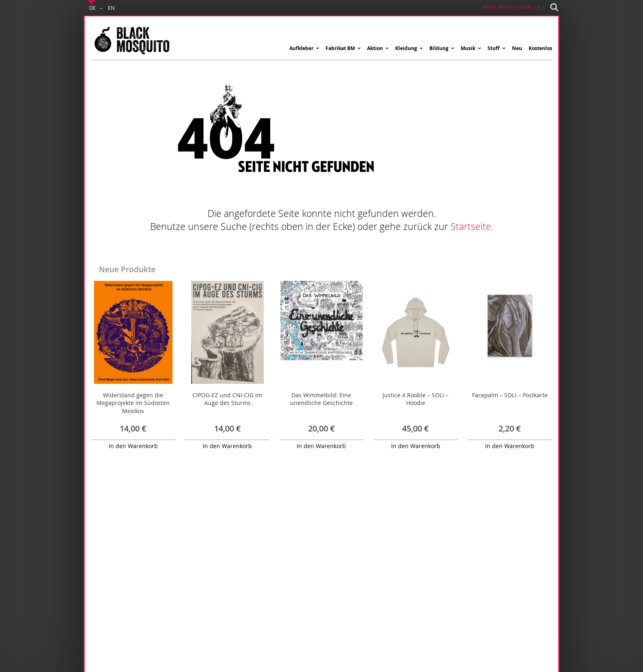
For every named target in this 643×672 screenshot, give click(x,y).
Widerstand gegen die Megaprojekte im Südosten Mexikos (133, 403)
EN (111, 8)
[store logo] (131, 40)
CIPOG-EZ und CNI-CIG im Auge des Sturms (227, 399)
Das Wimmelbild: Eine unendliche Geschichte (321, 399)
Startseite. (472, 227)
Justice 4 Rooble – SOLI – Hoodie (416, 399)
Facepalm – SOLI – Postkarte (510, 395)
